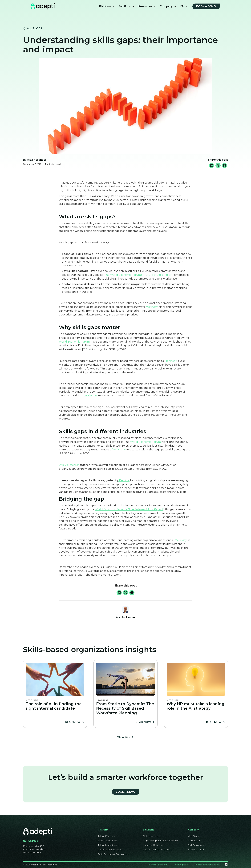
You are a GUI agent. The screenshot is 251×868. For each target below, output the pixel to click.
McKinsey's (91, 396)
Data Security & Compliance (114, 854)
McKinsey (152, 307)
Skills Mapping (151, 836)
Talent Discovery (107, 836)
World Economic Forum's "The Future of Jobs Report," (130, 509)
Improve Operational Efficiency (160, 841)
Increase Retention (154, 845)
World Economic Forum (74, 342)
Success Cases (196, 850)
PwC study (119, 450)
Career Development (110, 850)
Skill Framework (197, 845)
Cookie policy (181, 865)
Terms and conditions (207, 865)
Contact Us (194, 841)
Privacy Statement (157, 865)
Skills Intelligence (107, 841)
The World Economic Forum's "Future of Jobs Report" (139, 275)
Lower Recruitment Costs (157, 850)
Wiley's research (69, 465)
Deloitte (124, 480)
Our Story (193, 836)
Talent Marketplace (109, 845)
